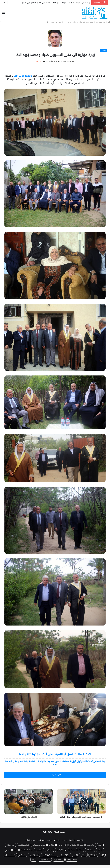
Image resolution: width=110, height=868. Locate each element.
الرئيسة (106, 22)
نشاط (84, 858)
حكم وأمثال (11, 848)
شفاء (34, 863)
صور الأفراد (41, 844)
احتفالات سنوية (10, 858)
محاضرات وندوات (39, 848)
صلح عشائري (65, 858)
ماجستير (57, 844)
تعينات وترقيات (24, 848)
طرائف (100, 853)
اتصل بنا (72, 844)
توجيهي (76, 858)
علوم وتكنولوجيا (62, 853)
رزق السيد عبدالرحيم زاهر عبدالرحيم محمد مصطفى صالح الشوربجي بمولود (55, 3)
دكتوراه (65, 844)
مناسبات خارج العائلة (50, 858)
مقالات (51, 848)
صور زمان (93, 858)
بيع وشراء (49, 853)
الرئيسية (80, 844)
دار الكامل (22, 858)
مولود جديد (91, 848)
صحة (81, 853)
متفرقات (96, 22)
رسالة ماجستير (72, 863)
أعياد (16, 853)
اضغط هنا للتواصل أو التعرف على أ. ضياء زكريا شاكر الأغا (55, 755)
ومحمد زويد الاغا (23, 76)
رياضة (73, 853)
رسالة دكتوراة (59, 863)
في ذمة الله (62, 848)
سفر (81, 848)
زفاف (100, 848)
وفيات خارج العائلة (27, 853)
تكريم (8, 853)
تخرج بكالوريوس (45, 863)
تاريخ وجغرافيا (34, 858)
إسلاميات (90, 853)
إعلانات (40, 853)
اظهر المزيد (55, 775)
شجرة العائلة (30, 844)
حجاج (102, 858)
